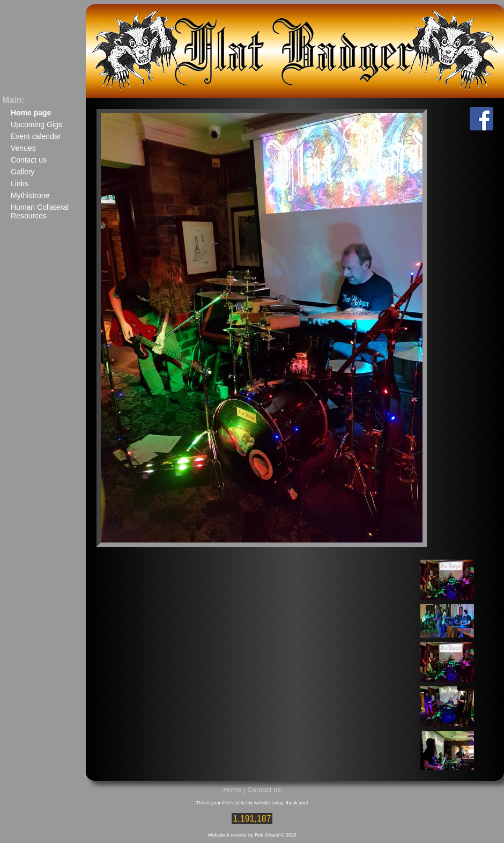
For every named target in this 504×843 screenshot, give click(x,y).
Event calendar (36, 136)
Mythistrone (30, 195)
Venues (23, 148)
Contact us (29, 160)
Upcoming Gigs (36, 124)
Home (232, 790)
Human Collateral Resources (40, 211)
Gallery (23, 172)
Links (20, 184)
